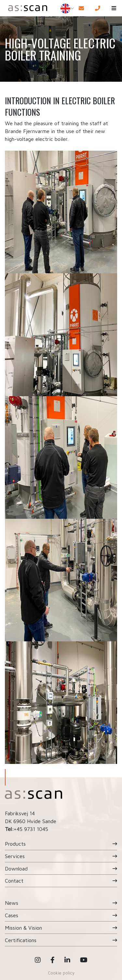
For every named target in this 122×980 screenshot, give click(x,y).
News (12, 903)
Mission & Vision (23, 928)
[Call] (98, 8)
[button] (114, 8)
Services (15, 856)
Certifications (21, 940)
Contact (14, 881)
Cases (12, 915)
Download (16, 869)
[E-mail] (81, 8)
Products (15, 844)
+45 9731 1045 (31, 829)
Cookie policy (61, 973)
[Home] (26, 8)
